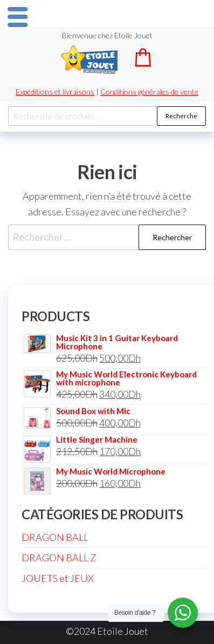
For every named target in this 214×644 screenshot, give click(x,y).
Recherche (181, 116)
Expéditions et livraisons (55, 91)
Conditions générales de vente (149, 91)
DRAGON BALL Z (59, 558)
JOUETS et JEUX (58, 578)
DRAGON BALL (55, 537)
